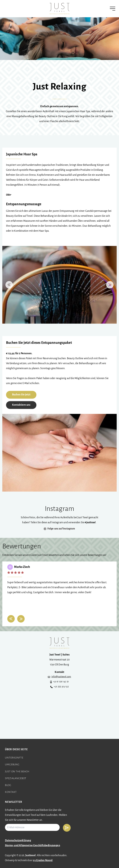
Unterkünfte (14, 758)
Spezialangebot (16, 778)
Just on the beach (17, 772)
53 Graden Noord (43, 860)
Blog (8, 785)
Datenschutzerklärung (18, 841)
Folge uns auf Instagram (61, 529)
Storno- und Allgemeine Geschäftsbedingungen (33, 846)
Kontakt (11, 792)
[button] (9, 285)
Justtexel (30, 855)
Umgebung (12, 765)
